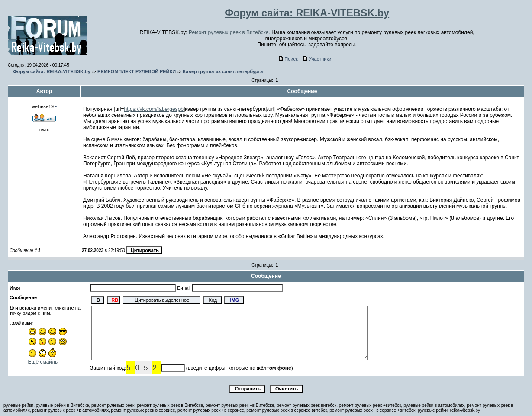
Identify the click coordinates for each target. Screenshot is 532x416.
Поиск (288, 59)
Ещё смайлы (44, 362)
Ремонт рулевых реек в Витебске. (229, 32)
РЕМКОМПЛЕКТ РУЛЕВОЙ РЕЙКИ (137, 71)
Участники (318, 59)
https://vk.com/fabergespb (154, 109)
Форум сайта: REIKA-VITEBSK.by (52, 71)
